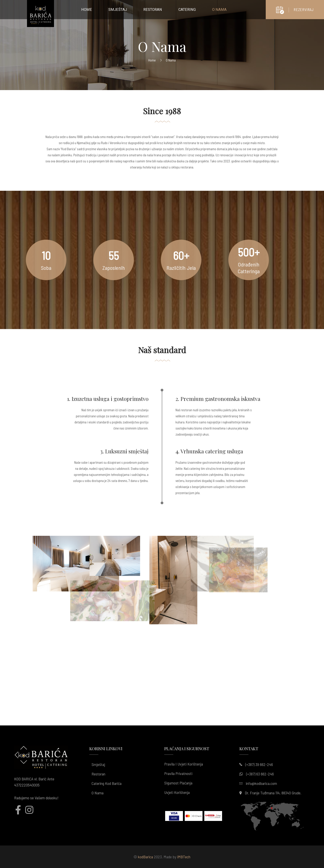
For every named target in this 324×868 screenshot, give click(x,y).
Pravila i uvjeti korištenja (184, 764)
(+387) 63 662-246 (260, 774)
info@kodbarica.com (261, 783)
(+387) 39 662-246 (259, 764)
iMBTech (184, 857)
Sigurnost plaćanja (178, 783)
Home (152, 60)
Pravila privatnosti (178, 773)
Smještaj (98, 764)
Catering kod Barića (107, 783)
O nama (98, 793)
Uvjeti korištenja (177, 792)
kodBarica (145, 857)
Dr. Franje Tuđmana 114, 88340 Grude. (273, 793)
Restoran (98, 774)
